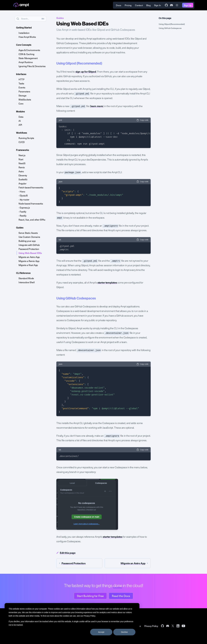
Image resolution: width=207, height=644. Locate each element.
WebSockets (25, 99)
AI (20, 121)
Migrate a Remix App (29, 261)
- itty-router (24, 199)
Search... (30, 19)
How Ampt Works (27, 37)
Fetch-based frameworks (31, 187)
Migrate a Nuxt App (28, 265)
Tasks (21, 83)
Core (21, 103)
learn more (97, 106)
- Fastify (22, 212)
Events (22, 87)
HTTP (21, 79)
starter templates (107, 282)
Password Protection (29, 249)
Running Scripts (26, 138)
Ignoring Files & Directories (32, 66)
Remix (22, 167)
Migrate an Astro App (29, 257)
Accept (101, 632)
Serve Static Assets (28, 233)
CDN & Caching (26, 54)
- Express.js (24, 207)
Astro (21, 171)
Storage (22, 95)
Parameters (24, 91)
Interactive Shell (27, 282)
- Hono (22, 191)
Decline (124, 632)
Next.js (22, 155)
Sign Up (188, 5)
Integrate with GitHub (29, 245)
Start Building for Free (90, 596)
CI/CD (22, 142)
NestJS (22, 163)
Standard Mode (26, 278)
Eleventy (23, 175)
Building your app (27, 241)
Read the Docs (121, 596)
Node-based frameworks (31, 203)
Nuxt (21, 159)
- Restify (22, 216)
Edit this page (66, 553)
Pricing (128, 5)
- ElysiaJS (23, 195)
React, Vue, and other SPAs (32, 220)
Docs (118, 5)
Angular (22, 183)
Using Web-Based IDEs (30, 253)
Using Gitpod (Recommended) (172, 24)
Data (21, 117)
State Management (28, 58)
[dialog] (72, 621)
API (20, 125)
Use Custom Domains (29, 237)
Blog (148, 5)
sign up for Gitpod (86, 71)
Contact (139, 5)
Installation (24, 33)
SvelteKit (23, 179)
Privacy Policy (89, 616)
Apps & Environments (29, 50)
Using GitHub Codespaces (170, 28)
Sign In (157, 5)
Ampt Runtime (26, 62)
